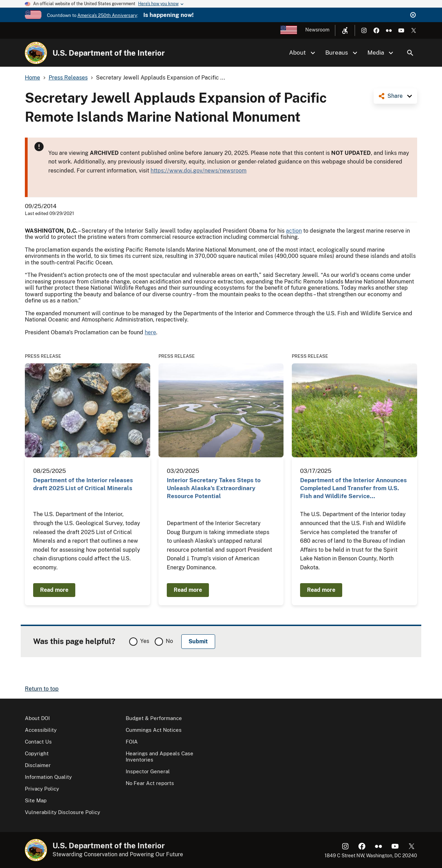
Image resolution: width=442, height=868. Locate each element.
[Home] (36, 53)
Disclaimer (38, 765)
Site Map (36, 800)
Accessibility (41, 730)
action (294, 231)
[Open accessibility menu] (345, 30)
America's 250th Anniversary (107, 15)
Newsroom (317, 30)
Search (410, 53)
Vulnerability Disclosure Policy (63, 812)
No (169, 641)
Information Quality (48, 777)
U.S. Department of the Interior (109, 53)
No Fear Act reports (150, 783)
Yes (145, 641)
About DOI (37, 718)
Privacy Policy (42, 789)
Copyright (37, 753)
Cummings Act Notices (154, 730)
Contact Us (38, 742)
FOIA (132, 742)
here (150, 332)
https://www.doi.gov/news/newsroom (199, 171)
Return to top (42, 689)
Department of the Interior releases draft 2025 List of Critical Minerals (83, 484)
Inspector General (148, 771)
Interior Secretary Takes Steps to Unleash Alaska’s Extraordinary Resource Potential (214, 488)
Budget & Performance (154, 718)
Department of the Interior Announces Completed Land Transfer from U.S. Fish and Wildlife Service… (353, 488)
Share (395, 96)
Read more (54, 590)
